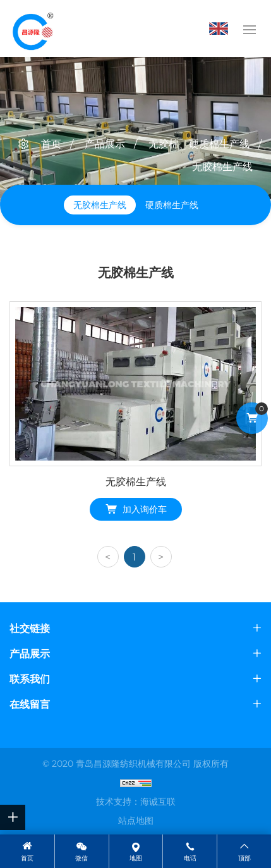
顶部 (244, 858)
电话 (190, 858)
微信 (81, 858)
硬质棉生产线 (172, 205)
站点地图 (136, 821)
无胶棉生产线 (222, 167)
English (222, 28)
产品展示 (105, 144)
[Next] (161, 557)
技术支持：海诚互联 (136, 802)
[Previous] (108, 557)
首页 (51, 144)
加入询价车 (145, 509)
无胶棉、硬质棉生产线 (199, 144)
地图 (136, 858)
